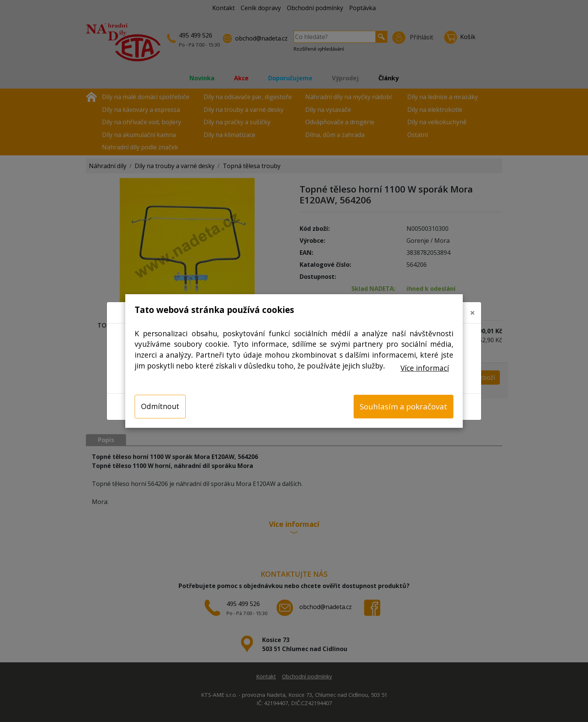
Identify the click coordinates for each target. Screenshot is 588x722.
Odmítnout (160, 406)
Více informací (425, 368)
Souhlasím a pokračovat (403, 406)
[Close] (472, 307)
